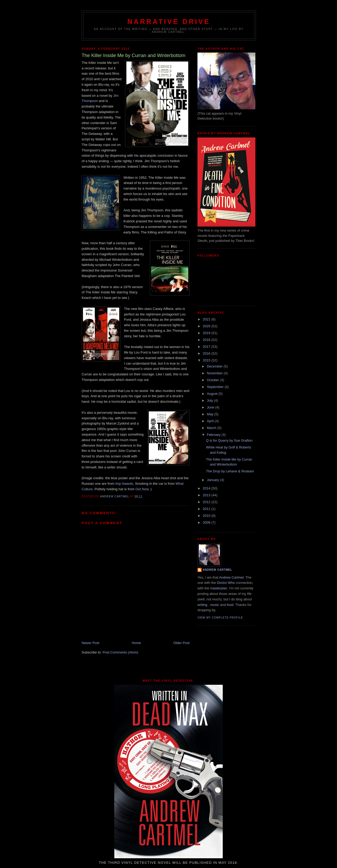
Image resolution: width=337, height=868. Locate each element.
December (215, 366)
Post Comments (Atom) (120, 652)
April (211, 421)
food (230, 605)
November (215, 373)
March (212, 428)
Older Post (182, 643)
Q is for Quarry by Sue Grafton (229, 440)
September (216, 387)
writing (202, 605)
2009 (207, 522)
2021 (207, 319)
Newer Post (90, 643)
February (214, 435)
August (213, 394)
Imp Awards (124, 484)
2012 (207, 502)
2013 (207, 495)
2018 (207, 340)
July (210, 400)
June (211, 407)
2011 (207, 509)
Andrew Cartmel (217, 570)
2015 (207, 360)
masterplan (219, 588)
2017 (207, 347)
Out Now (142, 489)
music (215, 605)
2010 (207, 516)
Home (137, 643)
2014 (207, 488)
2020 (207, 326)
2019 (207, 333)
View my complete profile (220, 618)
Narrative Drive (169, 22)
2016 (207, 353)
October (214, 380)
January (214, 480)
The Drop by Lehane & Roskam (230, 471)
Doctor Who (226, 583)
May (211, 414)
